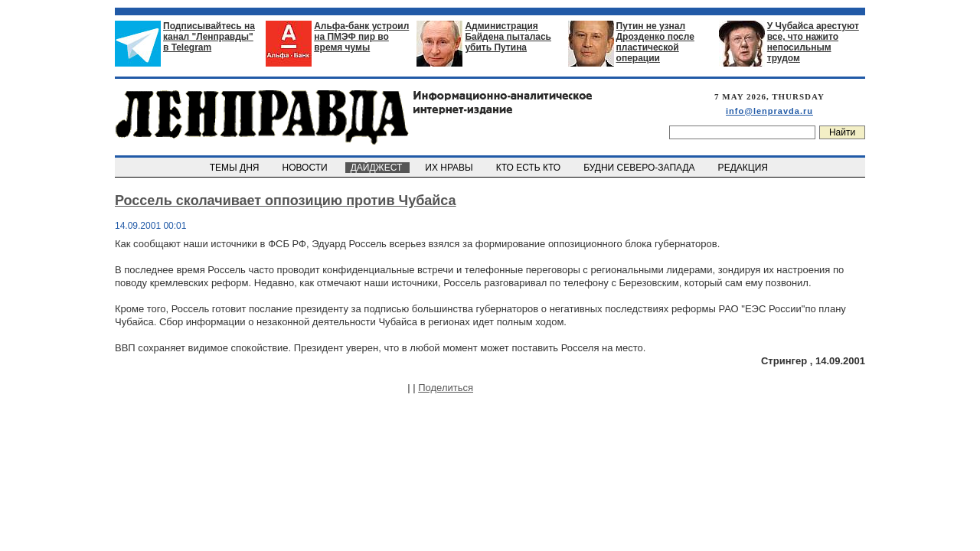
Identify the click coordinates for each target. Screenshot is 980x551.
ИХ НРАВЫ (451, 168)
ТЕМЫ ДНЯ (235, 168)
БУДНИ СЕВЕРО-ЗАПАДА (640, 168)
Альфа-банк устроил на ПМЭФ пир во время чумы (361, 37)
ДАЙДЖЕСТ (377, 168)
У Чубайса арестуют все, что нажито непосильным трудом (813, 42)
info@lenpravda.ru (769, 111)
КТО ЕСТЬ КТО (529, 168)
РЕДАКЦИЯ (744, 168)
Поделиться (446, 388)
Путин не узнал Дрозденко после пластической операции (655, 42)
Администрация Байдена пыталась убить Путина (508, 37)
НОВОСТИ (306, 168)
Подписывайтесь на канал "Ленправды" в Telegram (209, 37)
